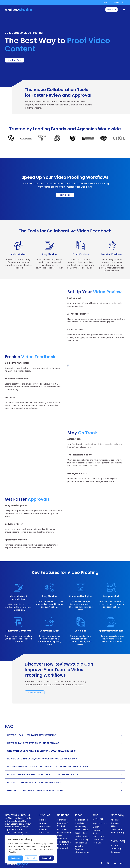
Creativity (80, 814)
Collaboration (81, 811)
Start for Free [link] (15, 60)
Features (43, 814)
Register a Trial (100, 815)
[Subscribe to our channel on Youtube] (121, 854)
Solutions (63, 806)
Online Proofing (82, 827)
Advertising (62, 811)
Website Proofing (79, 839)
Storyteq (115, 836)
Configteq (116, 843)
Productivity (81, 817)
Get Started (98, 808)
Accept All (46, 858)
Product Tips (81, 824)
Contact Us (119, 2)
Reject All (31, 858)
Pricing (42, 811)
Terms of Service (115, 816)
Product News (81, 821)
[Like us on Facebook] (101, 854)
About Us (115, 811)
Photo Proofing (82, 843)
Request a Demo (98, 823)
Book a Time (99, 827)
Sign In (96, 818)
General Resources (44, 822)
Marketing (62, 820)
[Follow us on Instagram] (108, 854)
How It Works (45, 817)
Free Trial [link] (111, 9)
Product (45, 806)
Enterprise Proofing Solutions (44, 830)
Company (118, 806)
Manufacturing (64, 824)
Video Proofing (82, 831)
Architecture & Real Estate (64, 834)
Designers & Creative (63, 816)
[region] (31, 849)
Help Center (99, 834)
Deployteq (116, 840)
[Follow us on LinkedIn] (115, 854)
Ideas (79, 806)
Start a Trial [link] (65, 195)
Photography (63, 839)
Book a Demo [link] (35, 684)
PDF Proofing (81, 834)
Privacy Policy (117, 820)
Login (105, 2)
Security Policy (118, 824)
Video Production (62, 828)
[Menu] (124, 10)
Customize (15, 858)
